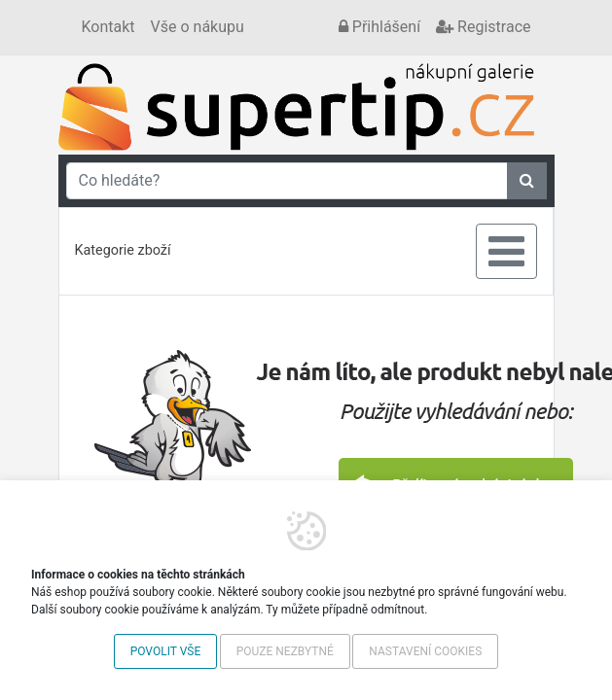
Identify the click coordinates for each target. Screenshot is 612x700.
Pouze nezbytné (285, 651)
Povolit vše (166, 651)
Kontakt (108, 27)
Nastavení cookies (425, 651)
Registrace (483, 27)
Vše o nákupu (198, 27)
